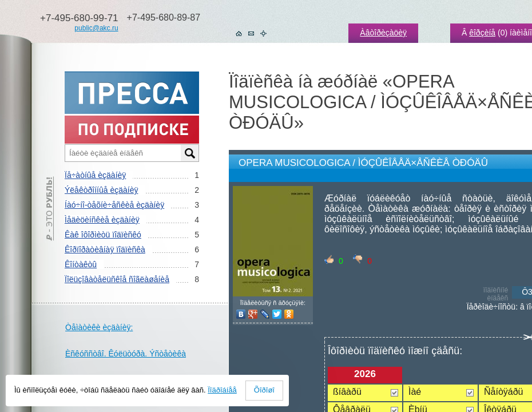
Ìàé (415, 392)
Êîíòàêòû (81, 264)
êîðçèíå (482, 33)
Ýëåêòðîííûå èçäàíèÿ (101, 190)
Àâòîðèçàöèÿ (383, 33)
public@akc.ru (96, 28)
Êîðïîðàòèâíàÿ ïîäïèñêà (105, 249)
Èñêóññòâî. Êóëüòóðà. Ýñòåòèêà (126, 354)
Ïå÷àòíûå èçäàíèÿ (95, 175)
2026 (365, 374)
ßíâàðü (347, 392)
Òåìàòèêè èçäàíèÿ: (99, 327)
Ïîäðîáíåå (222, 390)
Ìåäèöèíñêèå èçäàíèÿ (102, 220)
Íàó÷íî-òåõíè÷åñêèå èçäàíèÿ (114, 205)
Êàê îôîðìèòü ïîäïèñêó (103, 235)
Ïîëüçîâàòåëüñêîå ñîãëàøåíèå (117, 279)
